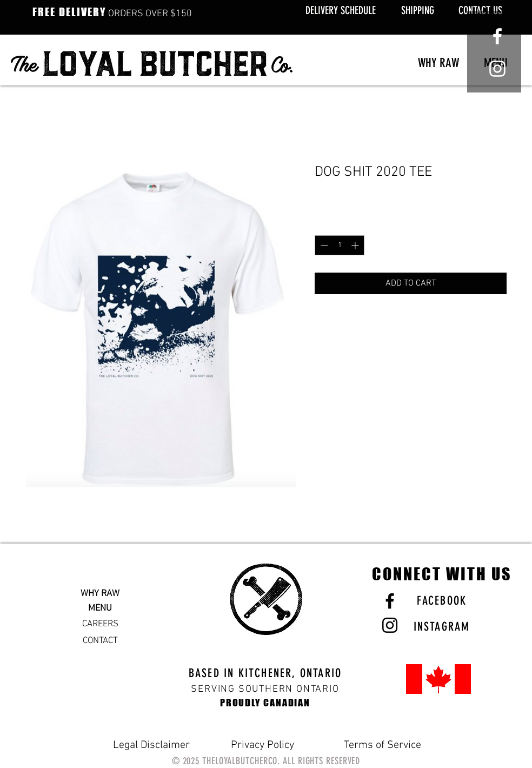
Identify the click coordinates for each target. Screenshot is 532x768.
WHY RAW (100, 594)
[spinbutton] (340, 245)
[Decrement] (323, 245)
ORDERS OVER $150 (112, 14)
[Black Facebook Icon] (390, 601)
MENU (100, 608)
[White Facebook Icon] (497, 36)
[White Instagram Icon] (497, 69)
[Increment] (356, 245)
